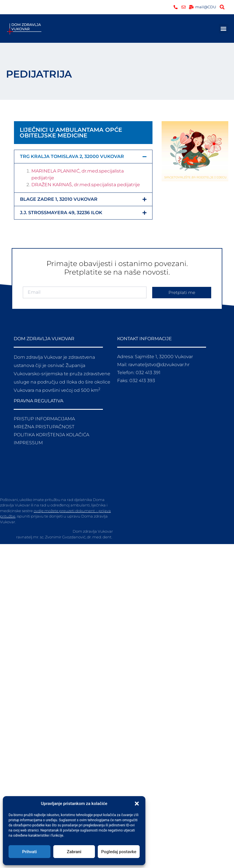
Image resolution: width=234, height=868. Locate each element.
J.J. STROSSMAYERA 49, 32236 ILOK (61, 213)
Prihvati (29, 852)
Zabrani (74, 852)
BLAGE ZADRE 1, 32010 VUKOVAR (59, 199)
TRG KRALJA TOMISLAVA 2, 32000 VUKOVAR (72, 156)
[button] (137, 804)
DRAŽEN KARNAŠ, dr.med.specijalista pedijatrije (86, 185)
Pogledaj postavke (119, 852)
